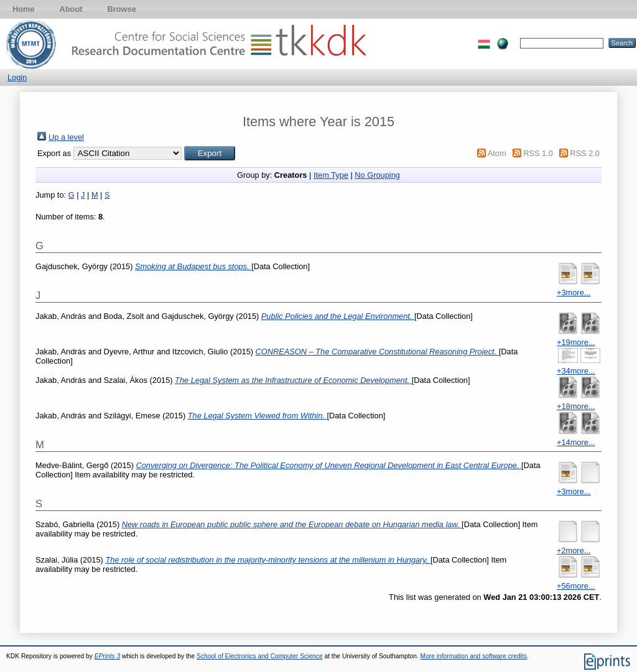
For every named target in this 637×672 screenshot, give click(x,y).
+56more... (576, 586)
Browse (122, 9)
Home (24, 9)
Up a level (66, 137)
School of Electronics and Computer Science (260, 656)
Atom (497, 153)
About (71, 9)
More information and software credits (474, 656)
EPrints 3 (108, 656)
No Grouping (377, 175)
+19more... (576, 342)
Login (17, 77)
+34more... (576, 371)
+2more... (574, 550)
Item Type (331, 175)
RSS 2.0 (585, 153)
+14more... (576, 442)
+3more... (574, 292)
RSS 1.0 (538, 153)
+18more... (576, 406)
